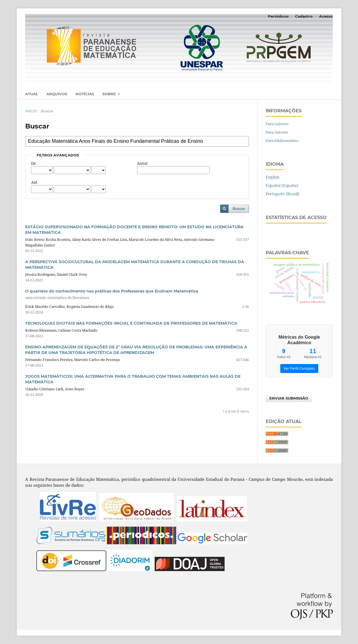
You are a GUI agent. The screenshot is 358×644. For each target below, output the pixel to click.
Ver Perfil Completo (299, 368)
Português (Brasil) (282, 194)
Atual (32, 94)
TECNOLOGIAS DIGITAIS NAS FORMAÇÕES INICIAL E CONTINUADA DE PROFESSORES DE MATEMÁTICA (131, 323)
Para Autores (277, 132)
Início (31, 111)
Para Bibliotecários (282, 141)
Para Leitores (277, 124)
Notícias (85, 94)
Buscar (239, 209)
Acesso (326, 16)
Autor (143, 163)
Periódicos (278, 16)
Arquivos (57, 94)
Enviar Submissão (289, 398)
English (273, 177)
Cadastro (304, 16)
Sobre (110, 94)
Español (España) (282, 185)
